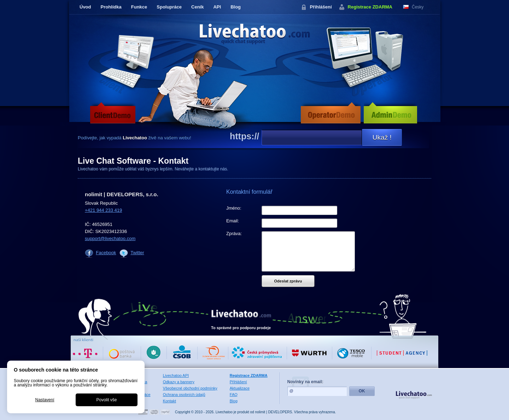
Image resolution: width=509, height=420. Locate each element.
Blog (236, 7)
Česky (418, 7)
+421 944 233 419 (103, 210)
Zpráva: (234, 234)
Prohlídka (111, 7)
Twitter (137, 253)
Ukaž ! (382, 137)
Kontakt (169, 401)
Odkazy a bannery (179, 382)
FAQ (234, 395)
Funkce (139, 7)
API (217, 7)
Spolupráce (169, 7)
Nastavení (45, 400)
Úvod (85, 7)
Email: (233, 221)
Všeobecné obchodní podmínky (190, 388)
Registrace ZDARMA (370, 7)
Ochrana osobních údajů (184, 395)
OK (362, 391)
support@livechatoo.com (110, 238)
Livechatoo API (176, 375)
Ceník (197, 7)
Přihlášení (321, 7)
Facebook (106, 253)
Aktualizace (240, 388)
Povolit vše (106, 400)
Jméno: (234, 208)
